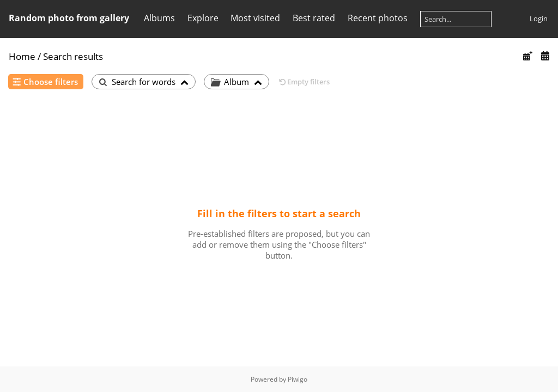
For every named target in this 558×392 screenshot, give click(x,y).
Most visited (255, 18)
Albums (159, 18)
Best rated (314, 18)
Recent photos (378, 18)
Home (22, 56)
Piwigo (298, 379)
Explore (203, 18)
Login (539, 19)
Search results (73, 56)
